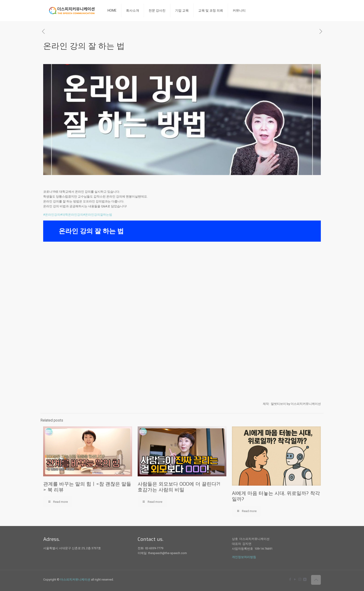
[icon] (305, 579)
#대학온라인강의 (72, 215)
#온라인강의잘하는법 (98, 215)
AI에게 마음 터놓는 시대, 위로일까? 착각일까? (276, 496)
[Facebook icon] (290, 579)
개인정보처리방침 (244, 557)
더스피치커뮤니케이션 (75, 580)
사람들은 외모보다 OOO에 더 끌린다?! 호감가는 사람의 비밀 (179, 487)
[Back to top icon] (316, 580)
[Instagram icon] (300, 579)
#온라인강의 (52, 215)
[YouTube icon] (295, 579)
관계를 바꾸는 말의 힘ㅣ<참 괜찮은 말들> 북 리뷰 (87, 487)
